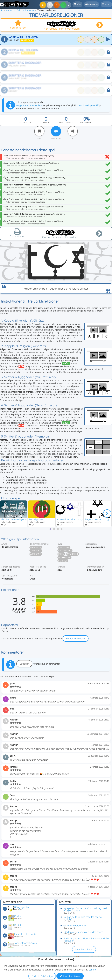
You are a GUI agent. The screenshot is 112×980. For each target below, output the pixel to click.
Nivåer (46, 123)
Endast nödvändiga (42, 976)
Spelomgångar (26, 123)
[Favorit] (39, 131)
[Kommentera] (56, 131)
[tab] (50, 529)
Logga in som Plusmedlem (29, 105)
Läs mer (93, 970)
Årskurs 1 (36, 547)
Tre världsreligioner (87, 105)
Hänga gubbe (22, 907)
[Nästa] (107, 513)
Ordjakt (18, 925)
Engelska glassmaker (26, 934)
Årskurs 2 (36, 551)
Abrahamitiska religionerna (15, 519)
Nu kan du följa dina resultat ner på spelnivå (83, 918)
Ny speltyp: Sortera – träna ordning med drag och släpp (85, 909)
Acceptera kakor (70, 976)
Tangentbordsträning (26, 943)
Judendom (64, 547)
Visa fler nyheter (84, 949)
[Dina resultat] (64, 5)
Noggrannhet (86, 123)
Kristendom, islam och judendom (75, 519)
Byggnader (64, 557)
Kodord (18, 916)
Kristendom (65, 551)
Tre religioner (36, 519)
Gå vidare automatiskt (75, 926)
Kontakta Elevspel (76, 639)
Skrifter (63, 561)
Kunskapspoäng (66, 123)
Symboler (73, 554)
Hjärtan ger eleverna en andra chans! (83, 932)
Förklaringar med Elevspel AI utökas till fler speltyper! (86, 940)
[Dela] (73, 131)
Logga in (24, 664)
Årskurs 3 (36, 554)
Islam (61, 554)
